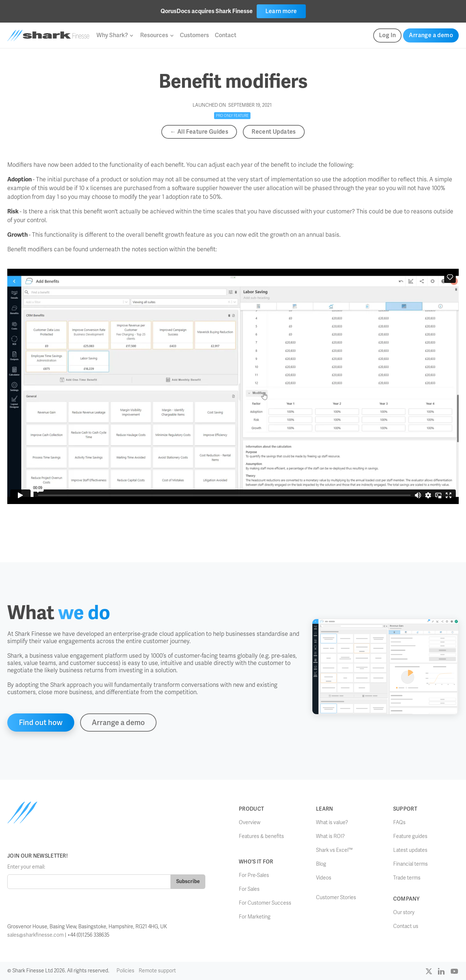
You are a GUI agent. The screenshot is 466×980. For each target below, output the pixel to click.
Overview (250, 822)
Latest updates (410, 850)
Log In (387, 35)
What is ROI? (330, 836)
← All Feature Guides (199, 132)
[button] (115, 35)
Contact (226, 35)
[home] (48, 36)
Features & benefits (261, 836)
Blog (321, 864)
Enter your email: (26, 867)
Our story (404, 912)
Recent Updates (274, 132)
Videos (324, 878)
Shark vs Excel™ (334, 850)
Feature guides (410, 836)
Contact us (406, 926)
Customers (194, 35)
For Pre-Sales (254, 875)
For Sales (249, 889)
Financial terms (410, 864)
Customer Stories (336, 898)
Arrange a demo (431, 35)
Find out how (41, 723)
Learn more (281, 11)
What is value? (332, 822)
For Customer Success (265, 903)
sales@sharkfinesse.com (35, 935)
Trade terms (407, 878)
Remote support (157, 971)
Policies (125, 971)
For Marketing (255, 917)
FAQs (399, 822)
